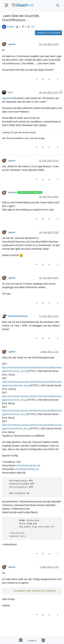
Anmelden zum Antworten (48, 33)
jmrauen (13, 192)
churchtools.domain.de (28, 465)
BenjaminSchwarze (18, 316)
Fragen (11, 27)
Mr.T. (11, 93)
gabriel (12, 44)
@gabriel (7, 98)
